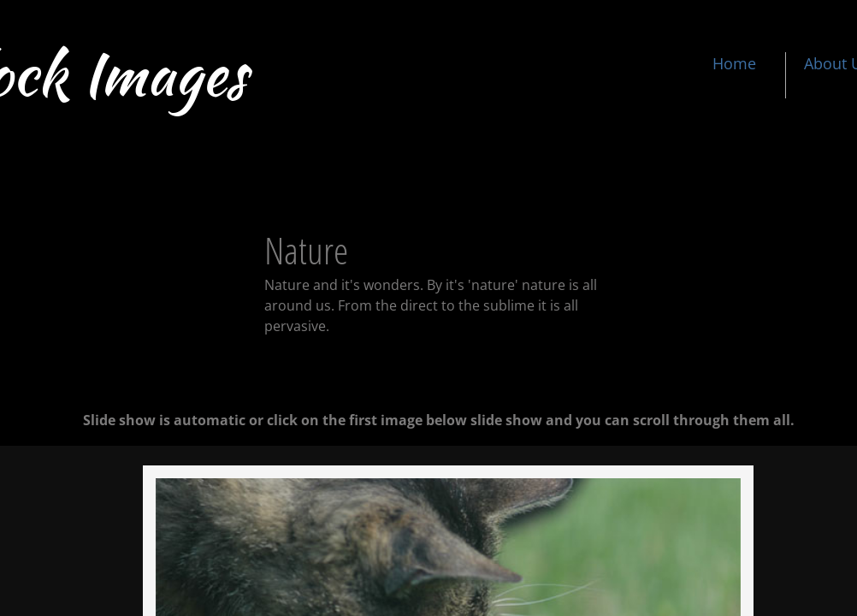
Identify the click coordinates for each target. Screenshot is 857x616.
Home (734, 63)
